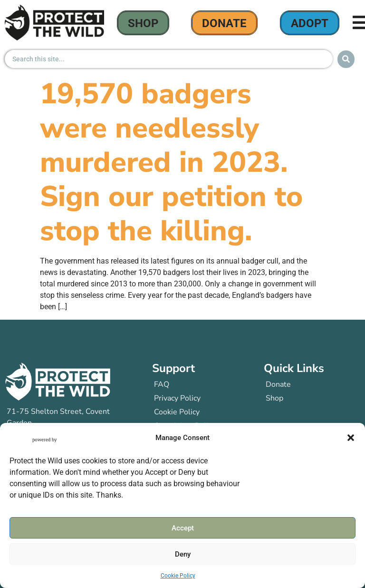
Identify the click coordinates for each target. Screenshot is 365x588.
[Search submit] (346, 59)
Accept (183, 528)
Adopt (310, 23)
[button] (351, 438)
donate (224, 23)
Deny (183, 554)
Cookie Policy (178, 576)
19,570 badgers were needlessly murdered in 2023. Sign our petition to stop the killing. (171, 162)
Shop (143, 23)
